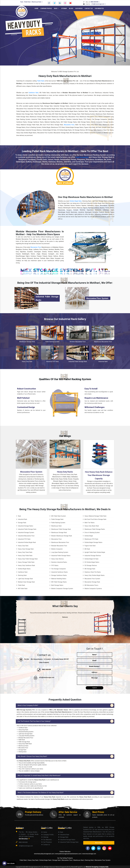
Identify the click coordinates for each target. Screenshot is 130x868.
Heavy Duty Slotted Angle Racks (93, 575)
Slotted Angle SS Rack (90, 559)
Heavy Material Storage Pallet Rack (94, 516)
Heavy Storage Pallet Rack (25, 562)
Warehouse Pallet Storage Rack (60, 529)
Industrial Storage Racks (24, 526)
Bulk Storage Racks (56, 585)
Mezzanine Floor (36, 247)
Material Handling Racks (58, 579)
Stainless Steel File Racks (92, 572)
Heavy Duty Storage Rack (25, 549)
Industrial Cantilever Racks (58, 572)
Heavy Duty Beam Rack (91, 526)
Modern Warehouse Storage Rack (61, 536)
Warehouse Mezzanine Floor (103, 342)
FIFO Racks (54, 565)
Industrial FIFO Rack (52, 362)
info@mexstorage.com (98, 4)
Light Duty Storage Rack (24, 579)
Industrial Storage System (25, 532)
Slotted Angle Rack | (46, 860)
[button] (10, 38)
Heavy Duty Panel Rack (24, 552)
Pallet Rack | (24, 860)
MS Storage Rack (89, 569)
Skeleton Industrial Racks (58, 562)
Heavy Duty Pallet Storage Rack (27, 559)
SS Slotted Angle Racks (91, 562)
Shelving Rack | (90, 860)
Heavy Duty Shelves (56, 559)
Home (36, 8)
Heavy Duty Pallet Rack (24, 556)
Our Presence (46, 842)
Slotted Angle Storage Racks (92, 542)
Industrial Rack (103, 362)
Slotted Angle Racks (23, 569)
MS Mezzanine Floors (90, 585)
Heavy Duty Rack (27, 362)
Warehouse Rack (37, 2)
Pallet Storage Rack (82, 157)
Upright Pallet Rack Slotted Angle (94, 552)
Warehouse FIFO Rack (90, 539)
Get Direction (24, 839)
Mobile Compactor (56, 549)
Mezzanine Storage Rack (91, 582)
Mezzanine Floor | (67, 860)
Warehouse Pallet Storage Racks (94, 529)
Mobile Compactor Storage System (61, 589)
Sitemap (64, 8)
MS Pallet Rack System (57, 516)
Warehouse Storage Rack (27, 342)
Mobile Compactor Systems (92, 589)
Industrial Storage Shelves (92, 556)
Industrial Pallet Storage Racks (60, 556)
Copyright (19, 867)
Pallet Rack (28, 2)
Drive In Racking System (91, 532)
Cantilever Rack (22, 572)
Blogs (71, 8)
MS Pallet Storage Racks (58, 582)
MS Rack (86, 549)
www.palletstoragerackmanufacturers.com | (69, 854)
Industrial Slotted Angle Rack (26, 542)
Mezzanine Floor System (97, 298)
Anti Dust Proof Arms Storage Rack (94, 519)
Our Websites (99, 8)
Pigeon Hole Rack (89, 546)
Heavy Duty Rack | (34, 860)
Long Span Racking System (59, 552)
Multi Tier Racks (88, 523)
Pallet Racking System (52, 342)
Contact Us (89, 8)
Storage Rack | (57, 860)
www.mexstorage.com (89, 854)
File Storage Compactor (57, 569)
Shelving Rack (21, 575)
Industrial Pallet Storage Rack (78, 362)
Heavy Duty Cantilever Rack (25, 565)
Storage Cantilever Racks (58, 575)
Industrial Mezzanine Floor (25, 536)
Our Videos (79, 8)
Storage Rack (21, 523)
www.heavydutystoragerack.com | (45, 854)
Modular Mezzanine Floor (78, 342)
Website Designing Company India (97, 867)
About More (99, 843)
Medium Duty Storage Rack (25, 582)
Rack (22, 2)
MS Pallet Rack (22, 589)
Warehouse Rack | (79, 860)
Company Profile (46, 8)
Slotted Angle (88, 536)
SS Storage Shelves (90, 565)
